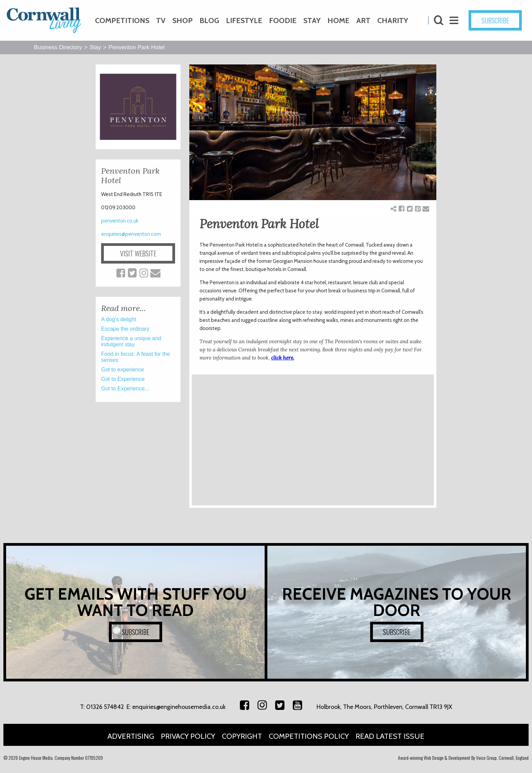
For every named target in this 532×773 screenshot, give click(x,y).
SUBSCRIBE (495, 20)
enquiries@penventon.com (131, 234)
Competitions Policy (309, 736)
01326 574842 (105, 707)
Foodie (283, 21)
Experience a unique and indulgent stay (131, 341)
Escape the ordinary (125, 329)
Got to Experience (123, 379)
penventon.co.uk (120, 221)
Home (338, 21)
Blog (209, 21)
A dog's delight (119, 319)
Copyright (242, 736)
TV (161, 21)
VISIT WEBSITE (138, 253)
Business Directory (58, 47)
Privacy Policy (188, 736)
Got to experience (122, 370)
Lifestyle (244, 21)
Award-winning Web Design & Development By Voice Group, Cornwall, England (463, 758)
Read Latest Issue (390, 736)
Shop (183, 21)
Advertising (131, 736)
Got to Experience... (125, 389)
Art (363, 21)
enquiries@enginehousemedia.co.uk (179, 707)
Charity (393, 21)
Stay (312, 21)
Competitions (122, 21)
